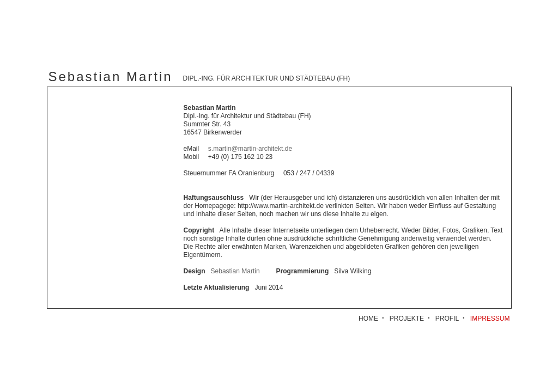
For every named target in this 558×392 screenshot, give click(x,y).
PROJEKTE (407, 318)
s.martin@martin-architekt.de (250, 149)
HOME (368, 318)
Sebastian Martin (235, 271)
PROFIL (447, 318)
